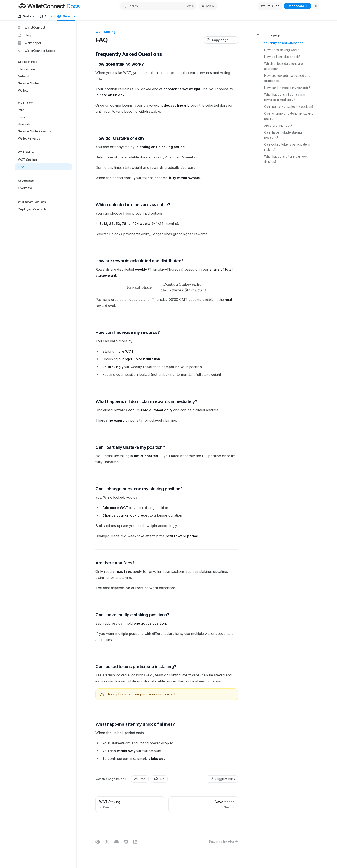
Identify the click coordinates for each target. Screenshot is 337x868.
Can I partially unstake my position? (289, 107)
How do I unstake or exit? (282, 57)
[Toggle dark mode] (316, 6)
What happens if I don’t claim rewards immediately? (285, 97)
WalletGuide (270, 6)
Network (66, 18)
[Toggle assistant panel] (208, 6)
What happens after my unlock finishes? (286, 159)
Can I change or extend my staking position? (289, 116)
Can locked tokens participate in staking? (288, 147)
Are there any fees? (278, 125)
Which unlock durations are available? (284, 66)
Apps (46, 18)
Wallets (26, 18)
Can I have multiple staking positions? (283, 135)
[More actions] (234, 40)
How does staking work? (282, 50)
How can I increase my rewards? (287, 88)
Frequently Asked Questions (282, 43)
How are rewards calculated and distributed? (288, 78)
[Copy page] (217, 40)
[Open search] (158, 6)
